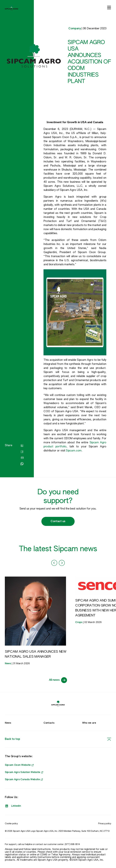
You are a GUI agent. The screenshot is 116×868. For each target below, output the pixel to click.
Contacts (49, 723)
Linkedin (13, 806)
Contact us (58, 521)
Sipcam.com (74, 451)
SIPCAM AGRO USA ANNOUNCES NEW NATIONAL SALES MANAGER (36, 654)
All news (58, 680)
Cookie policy (11, 824)
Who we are (89, 723)
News (8, 723)
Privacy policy (105, 824)
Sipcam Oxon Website (19, 765)
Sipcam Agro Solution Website (24, 772)
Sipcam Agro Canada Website (24, 780)
